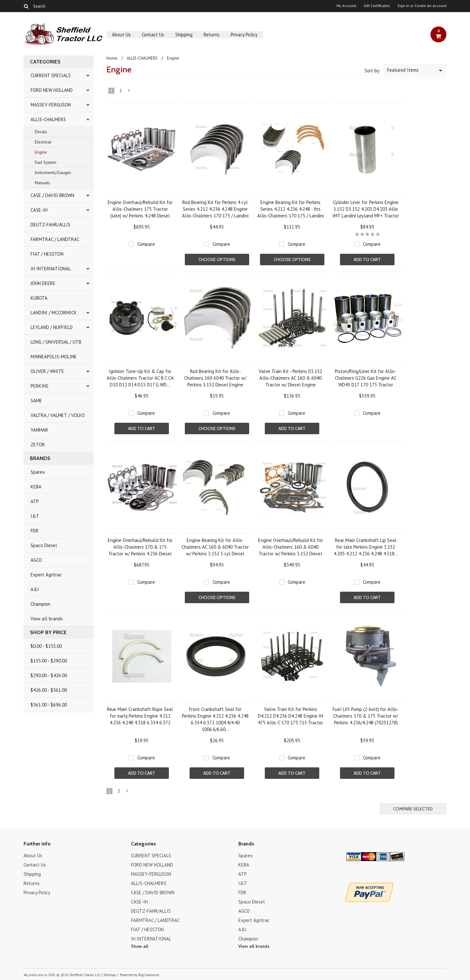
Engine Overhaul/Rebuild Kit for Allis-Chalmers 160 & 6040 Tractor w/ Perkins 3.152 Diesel (291, 547)
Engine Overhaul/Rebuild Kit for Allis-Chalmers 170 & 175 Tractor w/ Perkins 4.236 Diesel (140, 547)
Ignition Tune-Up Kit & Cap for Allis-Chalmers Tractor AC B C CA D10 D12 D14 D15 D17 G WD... (140, 378)
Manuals (42, 183)
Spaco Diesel (44, 545)
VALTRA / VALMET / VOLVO (58, 415)
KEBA (36, 487)
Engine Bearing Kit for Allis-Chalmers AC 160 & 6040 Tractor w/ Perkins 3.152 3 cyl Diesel (215, 547)
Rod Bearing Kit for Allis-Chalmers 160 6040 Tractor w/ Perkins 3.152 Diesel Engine (215, 378)
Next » (129, 92)
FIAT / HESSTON (47, 254)
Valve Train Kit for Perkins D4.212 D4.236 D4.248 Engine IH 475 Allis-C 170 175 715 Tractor (290, 716)
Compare (146, 244)
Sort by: (372, 71)
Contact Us (153, 35)
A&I (35, 589)
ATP (35, 501)
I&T (35, 516)
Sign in (403, 6)
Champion (40, 604)
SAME (36, 401)
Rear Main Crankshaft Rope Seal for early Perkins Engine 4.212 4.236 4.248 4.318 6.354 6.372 (140, 716)
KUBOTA (39, 298)
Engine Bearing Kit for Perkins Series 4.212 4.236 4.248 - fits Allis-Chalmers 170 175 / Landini (290, 209)
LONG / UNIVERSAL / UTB (56, 342)
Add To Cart (367, 260)
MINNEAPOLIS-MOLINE (54, 357)
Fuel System (46, 162)
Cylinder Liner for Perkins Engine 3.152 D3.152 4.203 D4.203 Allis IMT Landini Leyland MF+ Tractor (366, 209)
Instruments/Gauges (53, 173)
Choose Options (217, 260)
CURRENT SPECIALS (51, 75)
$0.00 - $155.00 (46, 646)
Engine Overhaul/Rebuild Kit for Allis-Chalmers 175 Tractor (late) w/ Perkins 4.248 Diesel (140, 209)
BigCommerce (149, 975)
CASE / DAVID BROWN (52, 195)
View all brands (47, 619)
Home (112, 58)
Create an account (430, 6)
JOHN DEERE (43, 283)
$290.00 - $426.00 (49, 675)
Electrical (43, 142)
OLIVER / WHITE (47, 371)
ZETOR (38, 445)
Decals (41, 132)
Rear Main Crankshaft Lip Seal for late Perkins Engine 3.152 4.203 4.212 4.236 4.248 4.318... (366, 547)
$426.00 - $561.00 (49, 690)
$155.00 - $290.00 (49, 661)
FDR (35, 531)
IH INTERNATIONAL (51, 269)
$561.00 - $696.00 (49, 705)
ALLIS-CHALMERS (48, 119)
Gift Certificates (377, 6)
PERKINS (40, 386)
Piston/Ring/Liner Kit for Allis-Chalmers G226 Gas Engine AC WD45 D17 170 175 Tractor (366, 378)
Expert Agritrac (46, 575)
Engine (41, 152)
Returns (212, 35)
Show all (140, 946)
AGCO (36, 560)
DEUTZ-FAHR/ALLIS (51, 225)
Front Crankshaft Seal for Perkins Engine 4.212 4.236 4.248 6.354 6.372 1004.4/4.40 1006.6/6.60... (215, 719)
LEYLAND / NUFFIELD (52, 327)
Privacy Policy (244, 35)
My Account (346, 6)
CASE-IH (39, 210)
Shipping (184, 35)
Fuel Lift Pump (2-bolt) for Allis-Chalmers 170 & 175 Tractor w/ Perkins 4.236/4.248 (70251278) (366, 716)
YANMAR (39, 430)
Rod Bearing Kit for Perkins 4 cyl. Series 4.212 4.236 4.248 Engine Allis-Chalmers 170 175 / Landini (215, 209)
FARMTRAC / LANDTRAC (55, 239)
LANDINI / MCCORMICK (54, 313)
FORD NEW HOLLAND (52, 90)
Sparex (38, 472)
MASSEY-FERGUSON (51, 105)
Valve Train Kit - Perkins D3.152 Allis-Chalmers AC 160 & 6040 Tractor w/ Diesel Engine (290, 378)
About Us (121, 35)
